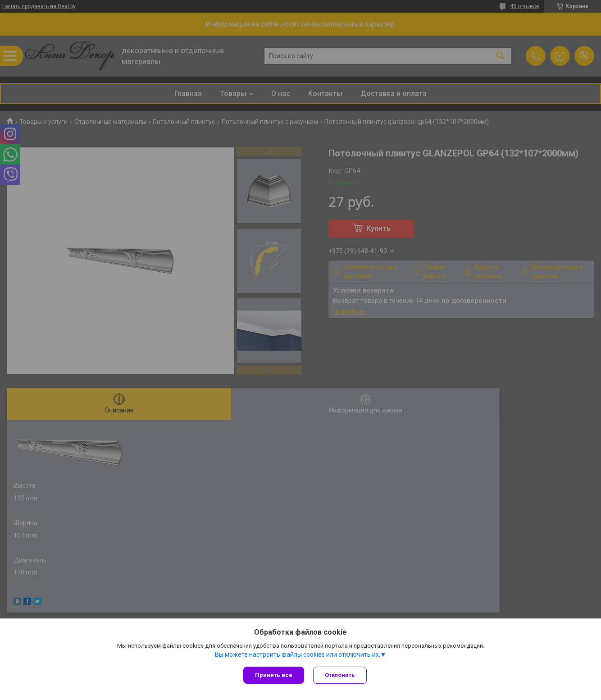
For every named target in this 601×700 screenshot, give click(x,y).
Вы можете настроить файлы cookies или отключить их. (298, 654)
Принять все (274, 675)
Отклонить (340, 675)
